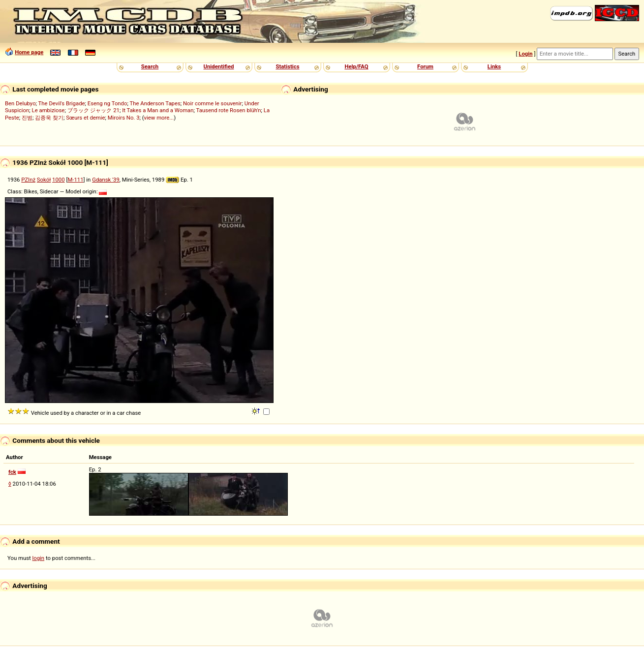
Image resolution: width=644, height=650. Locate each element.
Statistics (287, 66)
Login (525, 54)
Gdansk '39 (106, 180)
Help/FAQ (356, 66)
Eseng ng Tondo (107, 103)
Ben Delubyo (20, 103)
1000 (58, 180)
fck (12, 472)
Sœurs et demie (85, 118)
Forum (425, 66)
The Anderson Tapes (155, 103)
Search (150, 66)
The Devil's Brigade (62, 103)
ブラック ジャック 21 (93, 110)
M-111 (75, 180)
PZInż (28, 180)
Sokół (44, 180)
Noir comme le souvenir (212, 103)
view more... (159, 118)
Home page (29, 52)
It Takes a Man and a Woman (158, 110)
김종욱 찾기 (49, 118)
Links (494, 66)
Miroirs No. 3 (124, 118)
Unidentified (219, 66)
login (39, 558)
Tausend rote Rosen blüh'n (229, 110)
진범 (27, 118)
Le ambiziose (48, 110)
